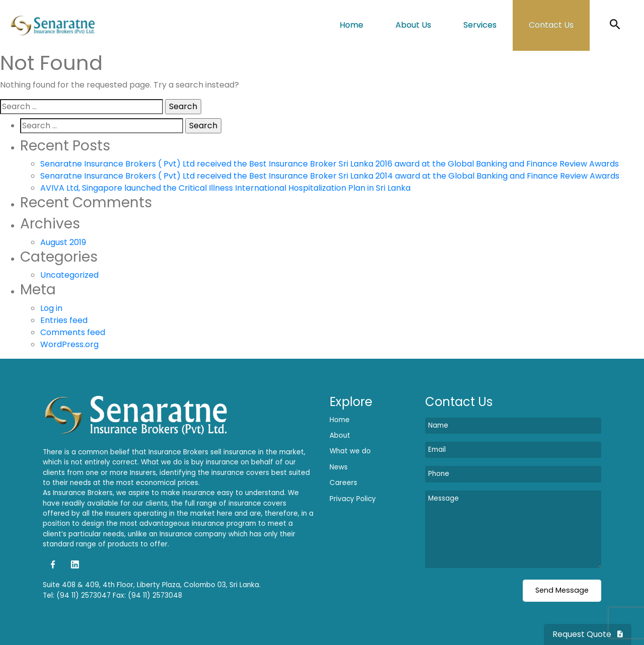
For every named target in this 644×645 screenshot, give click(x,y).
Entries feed (64, 320)
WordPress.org (69, 344)
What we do (350, 451)
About (340, 435)
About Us (413, 25)
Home (351, 25)
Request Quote (588, 634)
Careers (343, 483)
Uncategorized (69, 275)
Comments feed (73, 332)
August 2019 (63, 242)
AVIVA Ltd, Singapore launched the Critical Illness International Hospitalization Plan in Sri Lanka (225, 188)
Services (480, 25)
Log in (51, 308)
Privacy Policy (353, 499)
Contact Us (551, 25)
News (339, 467)
